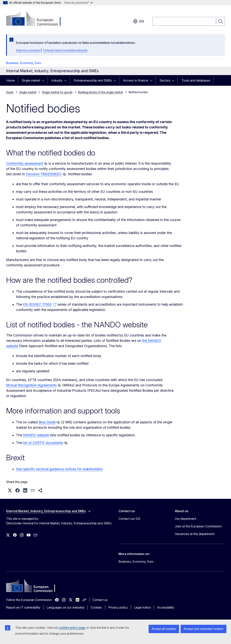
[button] (10, 490)
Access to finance (136, 80)
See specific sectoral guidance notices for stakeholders (59, 469)
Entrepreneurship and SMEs (93, 80)
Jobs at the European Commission (198, 526)
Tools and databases (196, 80)
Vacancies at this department (195, 534)
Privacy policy (118, 607)
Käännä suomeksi (28, 50)
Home (10, 80)
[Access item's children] (44, 80)
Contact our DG (129, 519)
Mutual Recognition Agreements (31, 385)
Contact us (100, 600)
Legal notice (142, 607)
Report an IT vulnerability (23, 607)
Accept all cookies (164, 629)
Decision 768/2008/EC (44, 174)
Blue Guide (47, 422)
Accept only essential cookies (204, 629)
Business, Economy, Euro (24, 63)
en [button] (138, 21)
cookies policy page (72, 628)
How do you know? (79, 3)
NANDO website (36, 435)
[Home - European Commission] (37, 19)
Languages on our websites (66, 607)
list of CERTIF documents (43, 443)
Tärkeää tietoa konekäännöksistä (65, 50)
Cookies (96, 607)
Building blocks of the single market (101, 92)
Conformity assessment (25, 163)
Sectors (165, 80)
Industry (57, 80)
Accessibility (166, 607)
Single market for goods (57, 92)
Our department (186, 519)
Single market (31, 80)
